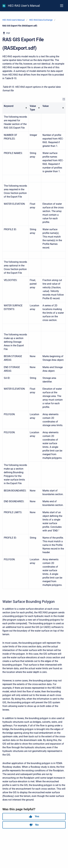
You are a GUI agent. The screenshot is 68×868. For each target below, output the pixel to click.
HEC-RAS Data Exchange (41, 20)
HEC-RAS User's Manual (24, 6)
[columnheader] (16, 108)
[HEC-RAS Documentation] (4, 6)
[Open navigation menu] (62, 6)
